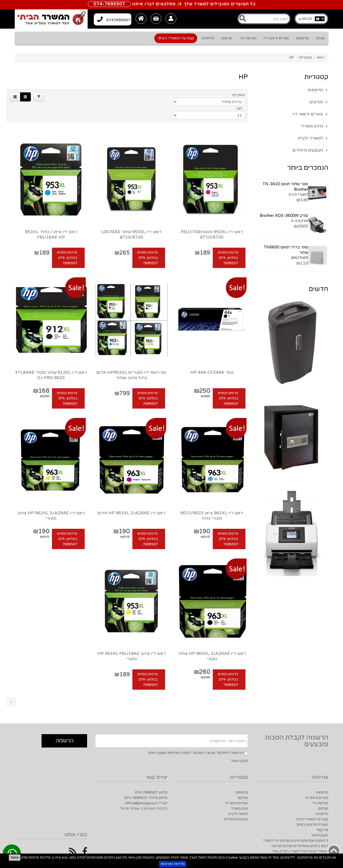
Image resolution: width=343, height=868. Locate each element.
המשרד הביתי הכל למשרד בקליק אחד (300, 834)
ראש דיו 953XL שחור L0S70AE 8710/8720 (131, 217)
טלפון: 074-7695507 (151, 775)
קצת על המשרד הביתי (176, 38)
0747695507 (117, 19)
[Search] (264, 19)
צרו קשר (322, 812)
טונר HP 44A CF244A (212, 355)
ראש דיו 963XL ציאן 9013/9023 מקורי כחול (212, 498)
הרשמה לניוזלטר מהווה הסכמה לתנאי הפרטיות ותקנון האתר (195, 735)
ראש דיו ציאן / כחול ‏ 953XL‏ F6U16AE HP (51, 217)
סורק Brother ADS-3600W (284, 216)
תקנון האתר (239, 743)
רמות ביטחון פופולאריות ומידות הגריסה (300, 828)
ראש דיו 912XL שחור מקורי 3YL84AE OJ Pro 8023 (51, 357)
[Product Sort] (207, 96)
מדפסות (302, 38)
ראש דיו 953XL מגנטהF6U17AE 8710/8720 (212, 217)
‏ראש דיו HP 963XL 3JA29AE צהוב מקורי (51, 498)
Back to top (334, 851)
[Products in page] (164, 96)
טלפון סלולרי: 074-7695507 (146, 780)
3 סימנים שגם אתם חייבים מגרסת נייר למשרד (296, 823)
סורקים (227, 38)
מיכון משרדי (312, 126)
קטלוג (320, 38)
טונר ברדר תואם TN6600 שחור (286, 250)
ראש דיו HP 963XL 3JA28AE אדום (131, 495)
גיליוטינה (208, 38)
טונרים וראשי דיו (276, 38)
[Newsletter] (171, 723)
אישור (15, 858)
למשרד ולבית (310, 138)
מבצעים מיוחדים (308, 150)
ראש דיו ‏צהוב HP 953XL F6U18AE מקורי (131, 639)
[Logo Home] (51, 19)
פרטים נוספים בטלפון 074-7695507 (228, 240)
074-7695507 (109, 4)
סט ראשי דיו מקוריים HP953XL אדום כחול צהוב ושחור (131, 357)
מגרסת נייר (248, 38)
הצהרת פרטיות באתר (312, 807)
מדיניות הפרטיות (173, 864)
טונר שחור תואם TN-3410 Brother (285, 187)
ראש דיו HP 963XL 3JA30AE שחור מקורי (212, 639)
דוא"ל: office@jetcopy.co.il (146, 786)
